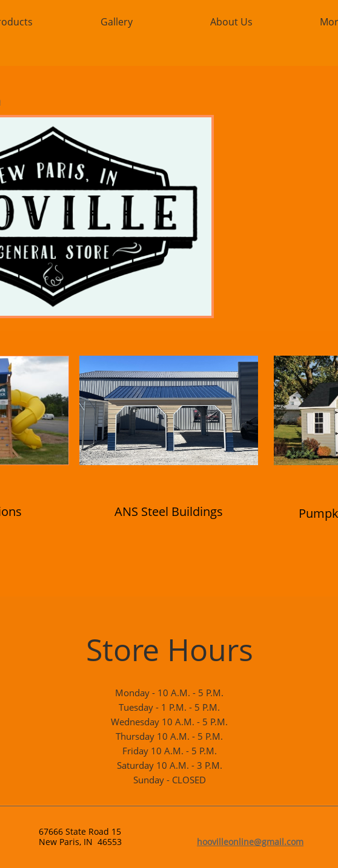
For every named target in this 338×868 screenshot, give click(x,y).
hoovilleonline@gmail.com (250, 842)
